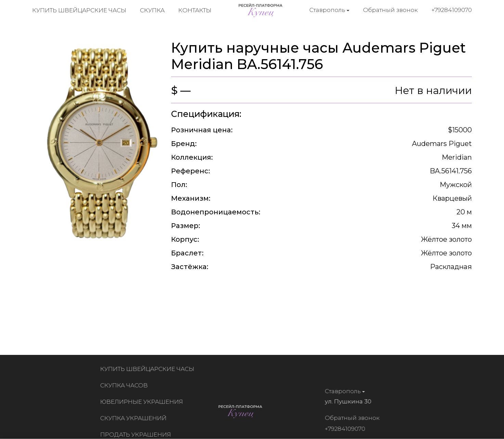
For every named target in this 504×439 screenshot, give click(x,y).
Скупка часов (125, 385)
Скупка (152, 10)
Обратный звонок (390, 10)
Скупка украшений (135, 418)
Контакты (195, 10)
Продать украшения (137, 435)
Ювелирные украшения (143, 402)
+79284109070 (452, 10)
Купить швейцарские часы (79, 10)
